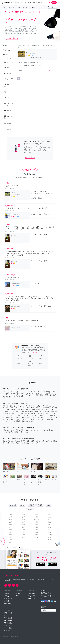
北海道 (10, 515)
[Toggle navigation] (58, 2)
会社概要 (6, 593)
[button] (19, 357)
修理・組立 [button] (12, 7)
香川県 (37, 537)
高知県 (50, 517)
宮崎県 (50, 532)
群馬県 (10, 537)
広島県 (37, 530)
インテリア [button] (34, 7)
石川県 (23, 517)
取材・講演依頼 (8, 620)
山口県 (37, 532)
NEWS (18, 596)
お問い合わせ (32, 598)
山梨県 (23, 522)
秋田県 (10, 525)
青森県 (10, 517)
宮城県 (10, 522)
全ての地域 (13, 505)
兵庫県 (37, 515)
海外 (50, 540)
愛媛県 (50, 515)
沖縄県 (50, 537)
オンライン (50, 542)
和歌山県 (37, 520)
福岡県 (50, 520)
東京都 (22, 505)
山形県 (10, 527)
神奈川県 (31, 505)
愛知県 (23, 532)
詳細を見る (35, 352)
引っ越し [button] (25, 7)
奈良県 (37, 517)
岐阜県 (23, 527)
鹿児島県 (50, 535)
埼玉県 (40, 505)
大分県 (50, 530)
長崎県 (50, 525)
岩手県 (10, 520)
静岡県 (23, 530)
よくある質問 (32, 596)
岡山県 (37, 527)
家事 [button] (19, 7)
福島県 (10, 530)
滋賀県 (23, 537)
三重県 (23, 535)
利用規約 (6, 596)
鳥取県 (37, 522)
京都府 (30, 509)
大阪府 (48, 505)
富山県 (23, 515)
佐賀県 (50, 522)
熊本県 (50, 527)
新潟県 (10, 542)
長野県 (23, 525)
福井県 (23, 520)
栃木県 (10, 535)
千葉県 (10, 540)
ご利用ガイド (32, 593)
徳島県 (37, 535)
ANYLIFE (18, 593)
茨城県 (10, 532)
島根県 (37, 525)
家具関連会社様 (8, 618)
